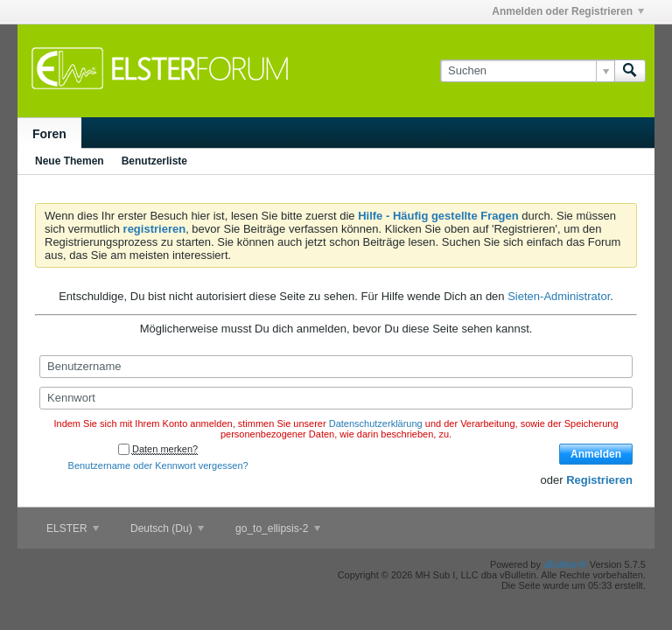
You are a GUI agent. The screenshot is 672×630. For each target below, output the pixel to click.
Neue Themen (70, 161)
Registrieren (599, 480)
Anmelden (596, 454)
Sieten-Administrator (559, 296)
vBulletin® (565, 564)
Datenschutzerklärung (376, 423)
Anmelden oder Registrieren (568, 11)
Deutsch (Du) (167, 528)
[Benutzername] (336, 367)
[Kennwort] (336, 398)
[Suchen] (527, 71)
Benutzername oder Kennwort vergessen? (158, 465)
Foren (49, 134)
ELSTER (73, 528)
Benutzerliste (154, 161)
